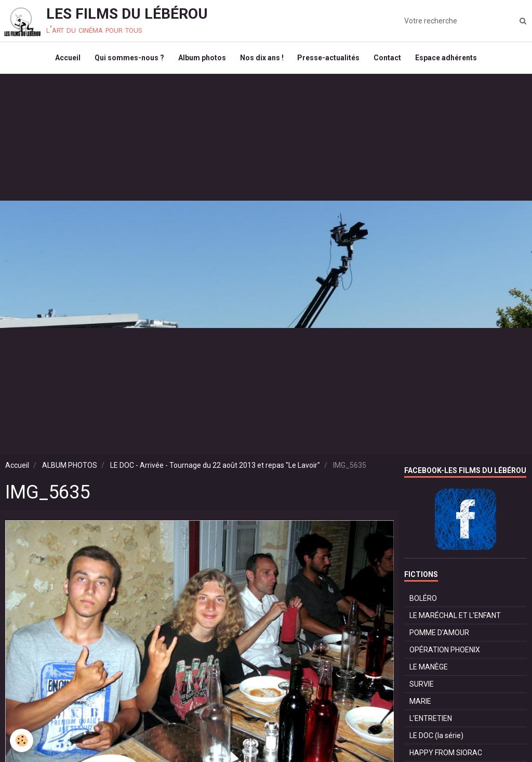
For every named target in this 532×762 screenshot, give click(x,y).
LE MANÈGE (429, 672)
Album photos (201, 60)
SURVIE (422, 689)
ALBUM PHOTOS (70, 470)
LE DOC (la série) (436, 740)
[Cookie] (22, 740)
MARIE (420, 706)
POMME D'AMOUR (439, 637)
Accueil (63, 60)
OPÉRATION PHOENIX (445, 654)
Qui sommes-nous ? (126, 60)
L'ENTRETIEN (431, 723)
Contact (391, 60)
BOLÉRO (423, 603)
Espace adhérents (451, 60)
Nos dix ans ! (262, 60)
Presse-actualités (330, 60)
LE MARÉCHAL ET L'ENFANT (455, 620)
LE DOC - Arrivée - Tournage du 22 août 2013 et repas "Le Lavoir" (215, 470)
